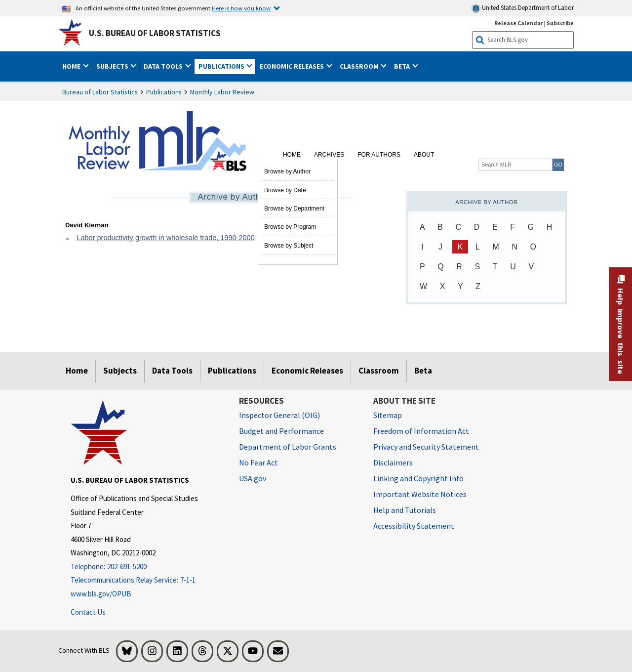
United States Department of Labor (523, 8)
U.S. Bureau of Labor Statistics (155, 33)
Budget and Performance (281, 431)
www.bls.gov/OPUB (101, 594)
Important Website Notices (420, 494)
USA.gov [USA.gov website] (253, 478)
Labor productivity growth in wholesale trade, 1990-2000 (165, 238)
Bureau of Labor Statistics (100, 92)
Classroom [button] (360, 66)
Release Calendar (519, 23)
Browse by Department (294, 209)
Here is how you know (241, 8)
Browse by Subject (289, 246)
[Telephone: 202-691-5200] (147, 567)
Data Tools (172, 371)
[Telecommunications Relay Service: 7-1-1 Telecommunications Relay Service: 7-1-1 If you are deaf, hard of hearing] (147, 580)
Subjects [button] (113, 66)
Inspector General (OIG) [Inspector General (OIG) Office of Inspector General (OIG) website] (279, 415)
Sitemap (388, 415)
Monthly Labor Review (222, 92)
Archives (329, 155)
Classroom (379, 371)
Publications (164, 92)
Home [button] (72, 66)
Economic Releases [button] (293, 66)
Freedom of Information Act (421, 431)
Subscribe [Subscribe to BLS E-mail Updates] (560, 23)
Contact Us (88, 612)
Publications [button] (222, 66)
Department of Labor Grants (288, 447)
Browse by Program (290, 227)
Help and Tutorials (405, 510)
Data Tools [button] (164, 66)
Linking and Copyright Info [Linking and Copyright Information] (418, 478)
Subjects (120, 371)
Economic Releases (307, 371)
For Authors (379, 155)
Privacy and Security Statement (426, 447)
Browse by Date (285, 190)
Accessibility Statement (414, 526)
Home (292, 155)
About (424, 155)
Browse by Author (287, 171)
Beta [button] (403, 66)
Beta (423, 371)
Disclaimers (393, 462)
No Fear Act (258, 462)
